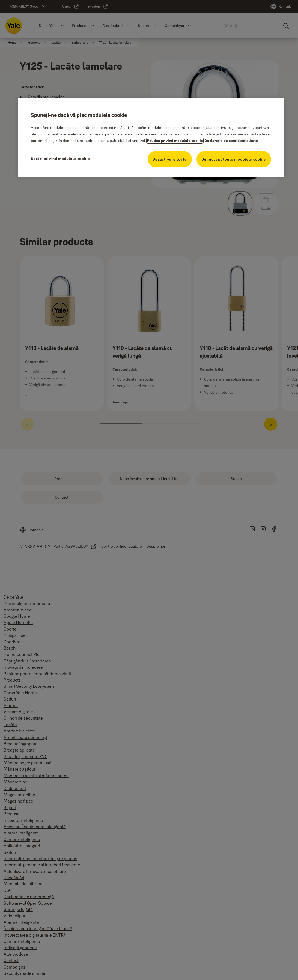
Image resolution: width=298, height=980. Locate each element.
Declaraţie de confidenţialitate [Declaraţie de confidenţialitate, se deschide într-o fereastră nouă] (231, 141)
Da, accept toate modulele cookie (234, 159)
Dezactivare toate (170, 159)
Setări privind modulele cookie (60, 159)
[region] (151, 138)
